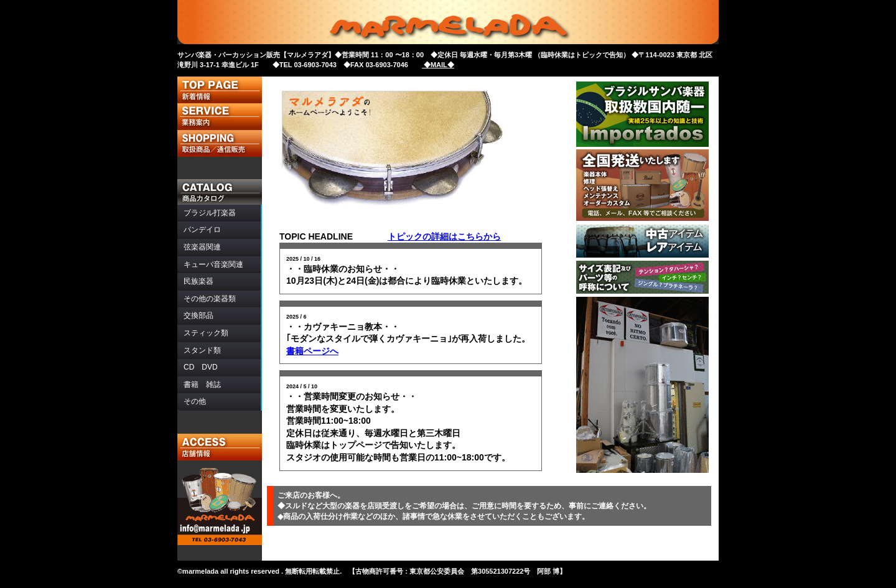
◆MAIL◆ (438, 65)
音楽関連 (213, 264)
